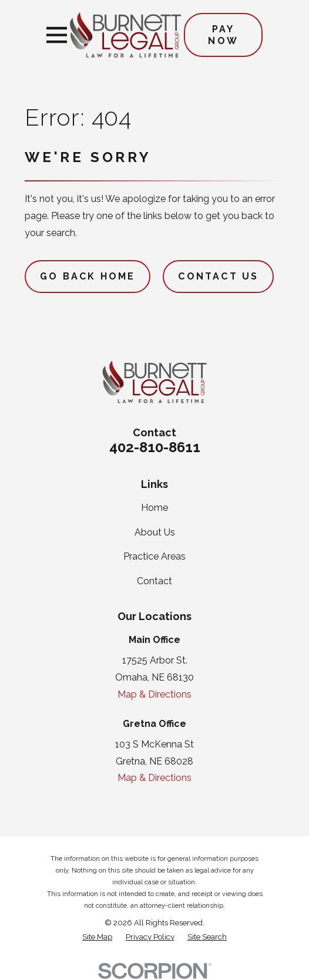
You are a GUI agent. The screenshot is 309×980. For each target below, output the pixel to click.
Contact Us (218, 276)
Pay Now (223, 35)
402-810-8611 (155, 447)
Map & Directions (154, 694)
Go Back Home (88, 276)
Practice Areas (154, 556)
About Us (155, 532)
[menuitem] (97, 937)
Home (154, 508)
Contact (154, 581)
